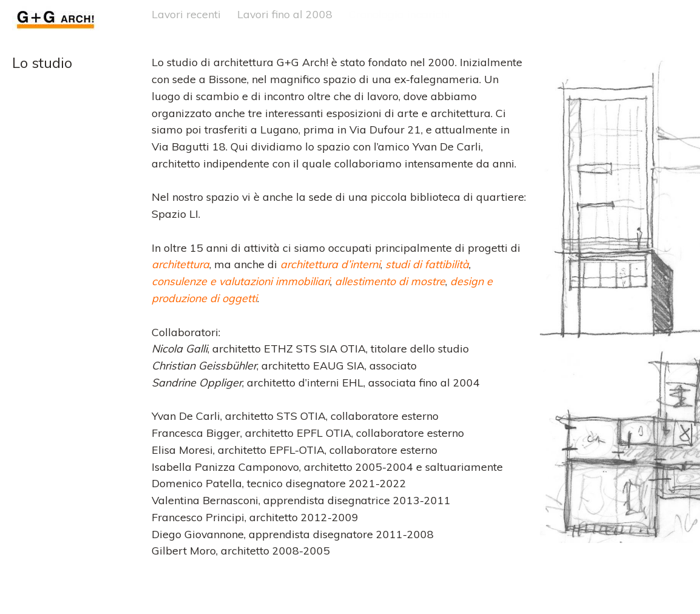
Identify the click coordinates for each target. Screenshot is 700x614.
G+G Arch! (38, 14)
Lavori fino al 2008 (285, 14)
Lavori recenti (186, 14)
